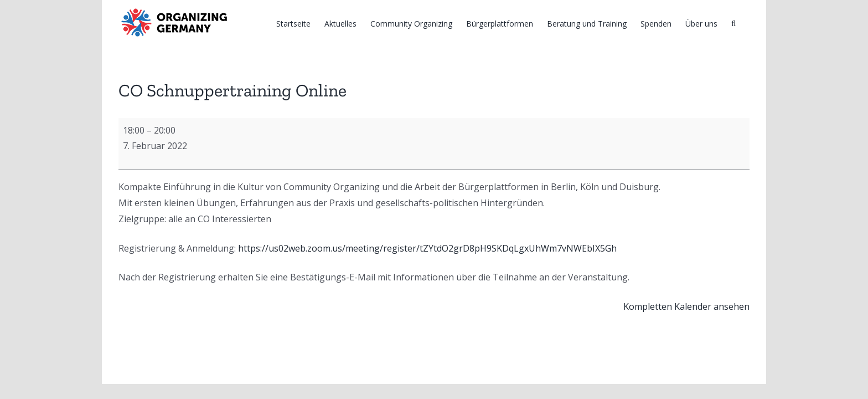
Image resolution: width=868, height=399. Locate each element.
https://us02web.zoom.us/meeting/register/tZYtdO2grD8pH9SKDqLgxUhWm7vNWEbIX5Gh (427, 248)
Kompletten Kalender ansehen (686, 306)
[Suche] (747, 23)
